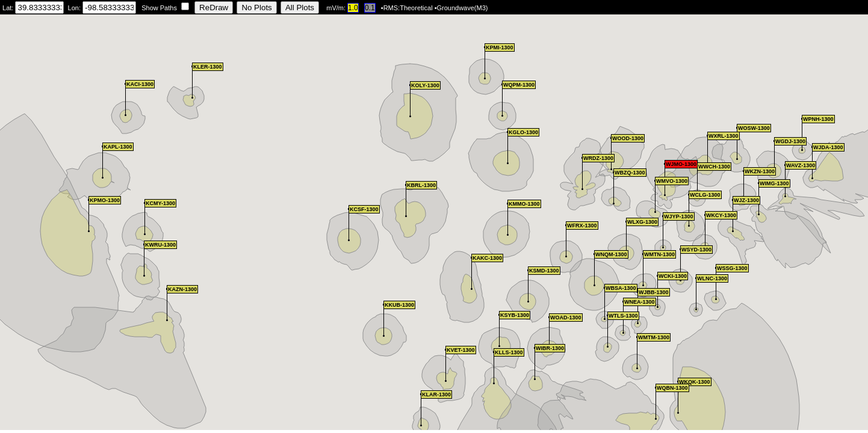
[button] (605, 303)
